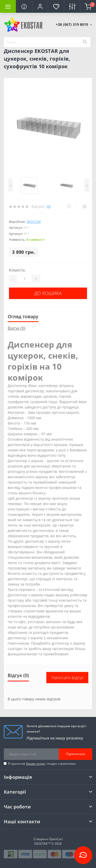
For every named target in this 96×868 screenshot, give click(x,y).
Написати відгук (67, 678)
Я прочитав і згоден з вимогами (42, 764)
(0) (49, 206)
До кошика (48, 293)
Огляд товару (23, 316)
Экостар (34, 222)
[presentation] (11, 185)
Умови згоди (35, 764)
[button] (40, 6)
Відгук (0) (17, 328)
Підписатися (76, 754)
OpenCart (56, 839)
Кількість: (17, 270)
